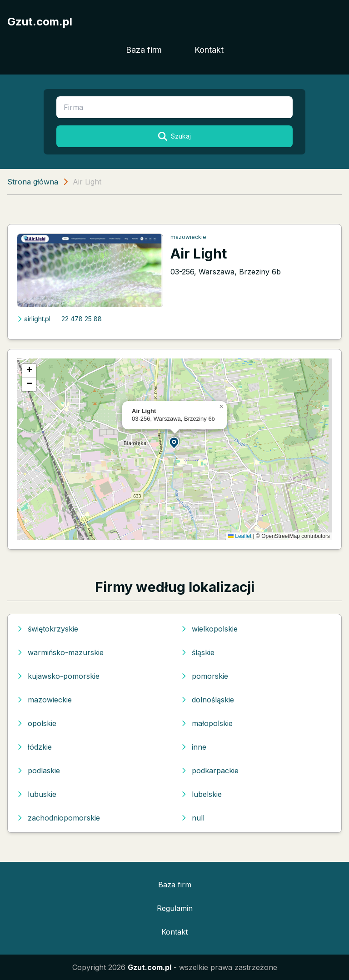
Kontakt (209, 50)
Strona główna (33, 182)
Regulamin (175, 908)
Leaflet (240, 536)
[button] (174, 442)
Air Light (199, 254)
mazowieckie (188, 237)
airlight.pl (34, 319)
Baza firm (144, 50)
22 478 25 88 (82, 319)
